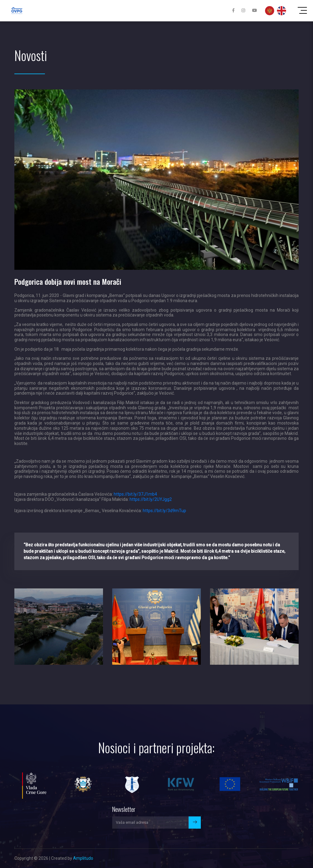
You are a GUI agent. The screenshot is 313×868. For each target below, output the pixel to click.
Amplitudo (83, 858)
